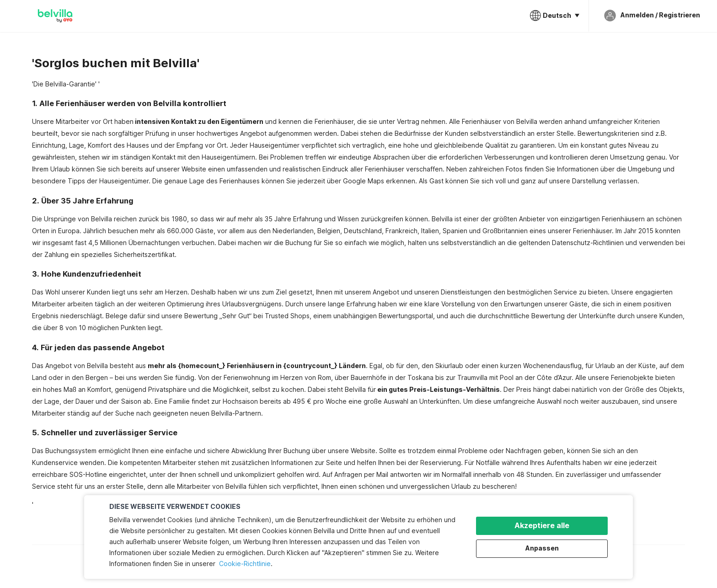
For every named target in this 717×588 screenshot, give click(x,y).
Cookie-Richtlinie (245, 564)
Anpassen (542, 548)
